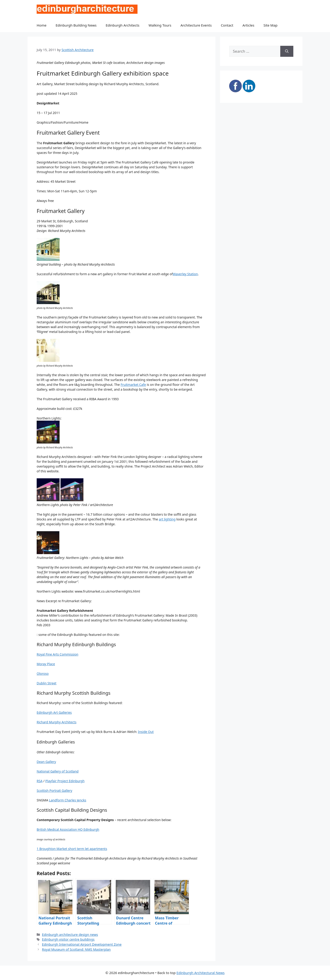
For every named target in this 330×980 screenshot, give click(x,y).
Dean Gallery (46, 762)
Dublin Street (47, 683)
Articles (248, 25)
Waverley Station (185, 274)
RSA (40, 781)
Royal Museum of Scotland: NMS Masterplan (76, 949)
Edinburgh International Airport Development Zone (82, 944)
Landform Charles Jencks (68, 800)
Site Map (271, 25)
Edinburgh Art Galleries (54, 712)
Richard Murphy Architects (56, 722)
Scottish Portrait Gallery (54, 791)
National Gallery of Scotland (58, 771)
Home (42, 25)
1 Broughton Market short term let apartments (72, 849)
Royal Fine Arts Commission (58, 654)
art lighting (167, 519)
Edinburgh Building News (76, 25)
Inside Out (146, 732)
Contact (227, 25)
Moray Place (46, 664)
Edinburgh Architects (122, 25)
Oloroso (43, 674)
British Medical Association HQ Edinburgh (68, 829)
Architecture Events (196, 25)
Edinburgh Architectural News (201, 973)
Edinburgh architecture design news (70, 935)
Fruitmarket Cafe (133, 385)
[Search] (287, 51)
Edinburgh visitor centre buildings (68, 939)
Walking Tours (160, 25)
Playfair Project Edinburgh (65, 781)
